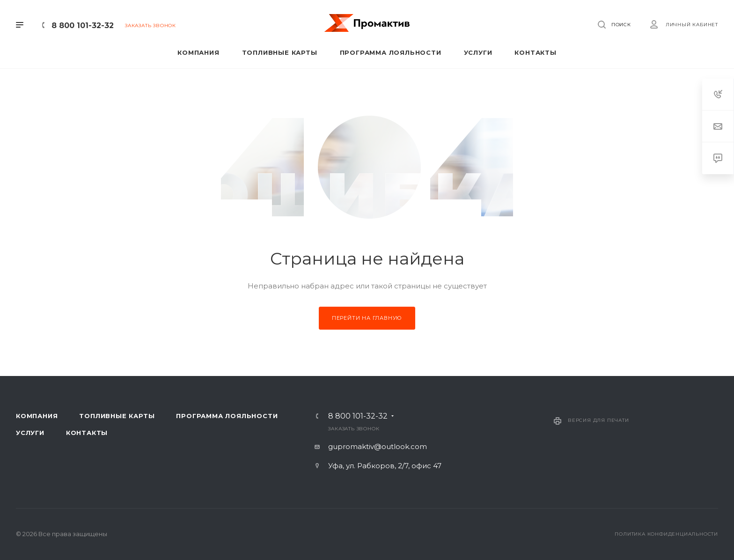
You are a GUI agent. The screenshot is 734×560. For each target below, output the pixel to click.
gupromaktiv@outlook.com (378, 446)
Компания (37, 416)
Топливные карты (117, 416)
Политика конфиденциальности (666, 534)
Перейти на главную (367, 318)
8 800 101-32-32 (83, 26)
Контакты (87, 433)
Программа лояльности (227, 416)
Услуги (30, 433)
